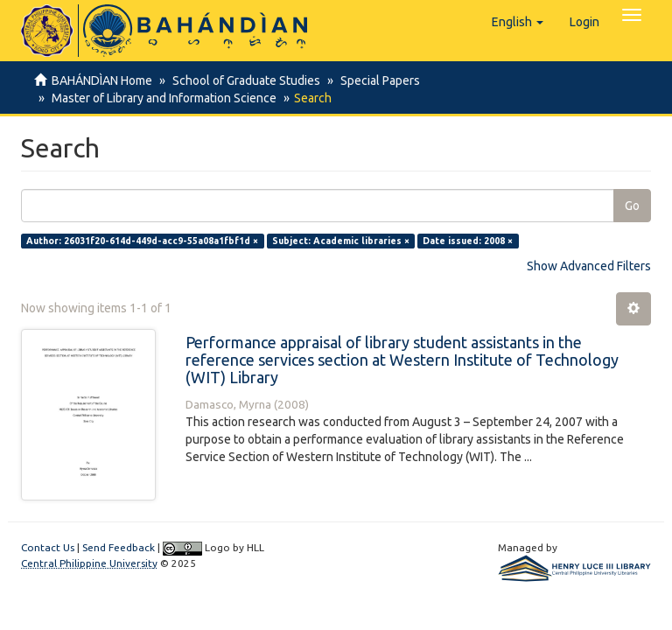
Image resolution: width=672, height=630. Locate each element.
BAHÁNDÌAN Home (102, 80)
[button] (518, 22)
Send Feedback (119, 547)
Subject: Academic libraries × (341, 241)
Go (632, 206)
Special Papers (375, 80)
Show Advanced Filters (589, 266)
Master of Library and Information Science (161, 98)
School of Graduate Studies (244, 80)
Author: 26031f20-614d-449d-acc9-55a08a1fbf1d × (142, 241)
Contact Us (48, 547)
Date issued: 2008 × (468, 241)
